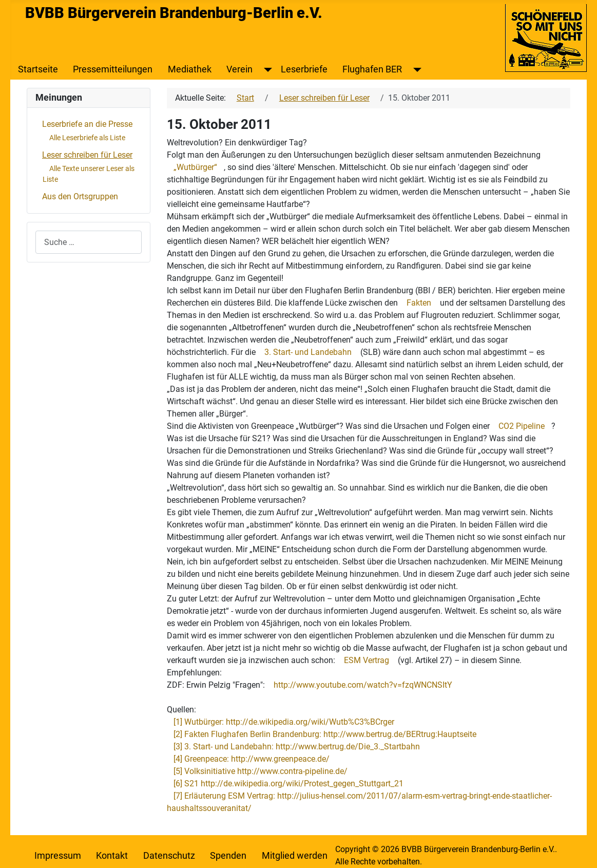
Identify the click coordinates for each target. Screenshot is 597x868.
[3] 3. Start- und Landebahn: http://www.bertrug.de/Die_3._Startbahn (297, 747)
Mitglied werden (295, 856)
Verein (239, 69)
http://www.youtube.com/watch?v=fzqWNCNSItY (363, 685)
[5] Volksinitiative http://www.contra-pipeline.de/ (261, 771)
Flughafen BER (372, 69)
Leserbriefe (304, 69)
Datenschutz (169, 856)
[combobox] (89, 242)
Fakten (419, 303)
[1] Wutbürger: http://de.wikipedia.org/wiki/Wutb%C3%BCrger (284, 722)
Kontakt (112, 856)
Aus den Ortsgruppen (80, 196)
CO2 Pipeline (522, 426)
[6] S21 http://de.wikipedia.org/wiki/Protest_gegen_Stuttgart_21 (288, 784)
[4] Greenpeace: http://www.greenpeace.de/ (252, 759)
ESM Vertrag (367, 660)
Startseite (38, 69)
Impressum (58, 856)
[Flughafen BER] (415, 69)
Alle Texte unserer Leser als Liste (89, 174)
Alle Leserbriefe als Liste (87, 138)
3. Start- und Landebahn (308, 352)
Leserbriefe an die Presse (87, 124)
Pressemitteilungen (113, 69)
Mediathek (190, 69)
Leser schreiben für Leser (87, 155)
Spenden (228, 856)
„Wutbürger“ (195, 167)
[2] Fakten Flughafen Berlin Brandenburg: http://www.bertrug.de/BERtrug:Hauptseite (325, 734)
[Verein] (266, 69)
